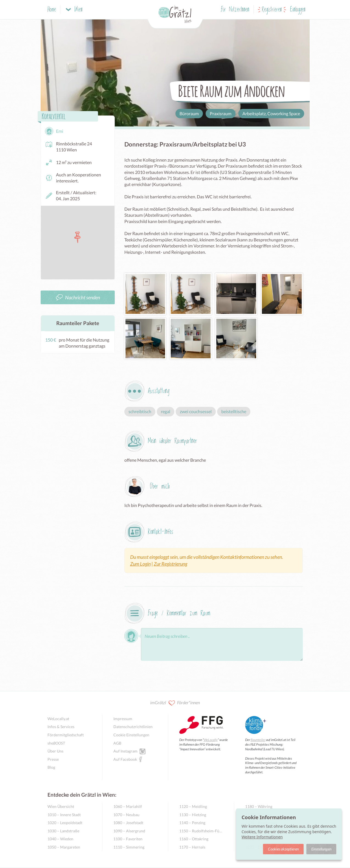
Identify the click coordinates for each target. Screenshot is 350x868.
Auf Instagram (125, 751)
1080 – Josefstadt (128, 823)
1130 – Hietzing (193, 815)
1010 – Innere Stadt (64, 815)
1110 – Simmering (129, 847)
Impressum (123, 719)
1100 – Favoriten (128, 839)
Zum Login (140, 564)
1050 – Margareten (64, 847)
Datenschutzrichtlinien (133, 727)
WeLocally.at (58, 719)
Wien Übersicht (61, 806)
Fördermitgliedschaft (66, 735)
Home (52, 10)
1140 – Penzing (192, 823)
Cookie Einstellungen (131, 735)
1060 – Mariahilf (128, 806)
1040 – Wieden (60, 839)
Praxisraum (221, 113)
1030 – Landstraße (63, 831)
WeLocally (211, 740)
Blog (51, 767)
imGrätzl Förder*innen (175, 703)
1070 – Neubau (126, 815)
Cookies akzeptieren (283, 849)
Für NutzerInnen (235, 10)
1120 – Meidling (193, 806)
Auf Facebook (125, 759)
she (56, 743)
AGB (117, 743)
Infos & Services (61, 727)
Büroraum (189, 113)
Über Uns (55, 751)
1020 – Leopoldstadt (65, 823)
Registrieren (272, 10)
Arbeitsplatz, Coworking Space (271, 113)
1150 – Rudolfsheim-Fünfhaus (201, 831)
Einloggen (298, 10)
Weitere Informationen (262, 837)
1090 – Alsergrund (129, 831)
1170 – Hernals (192, 847)
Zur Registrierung (170, 564)
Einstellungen (321, 849)
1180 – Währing (259, 806)
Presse (53, 759)
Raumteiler (258, 740)
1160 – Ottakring (194, 839)
